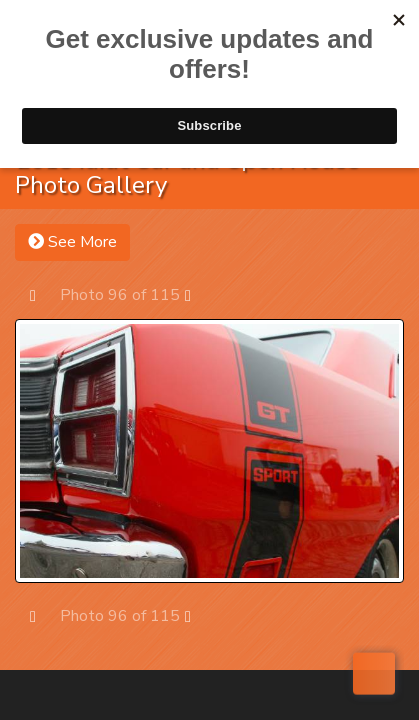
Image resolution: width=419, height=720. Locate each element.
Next (197, 294)
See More (72, 242)
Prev (42, 294)
